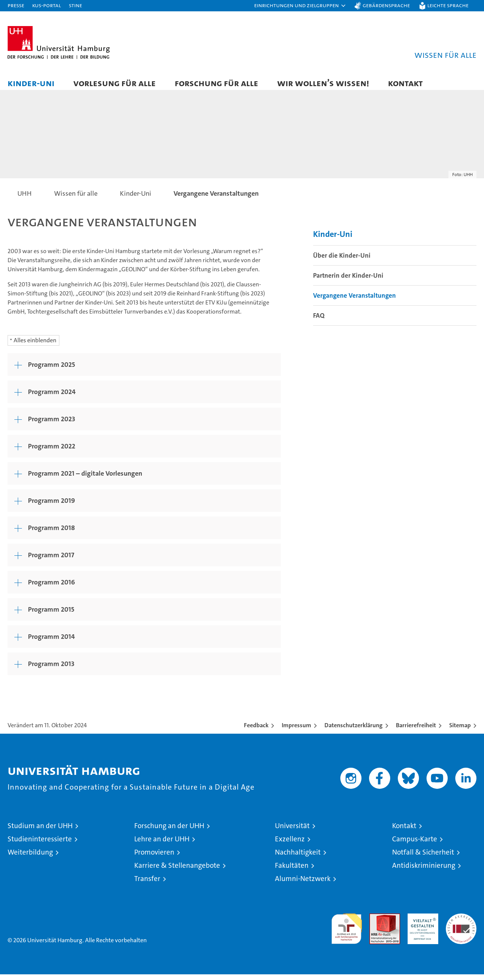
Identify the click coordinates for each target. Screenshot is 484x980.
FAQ (319, 322)
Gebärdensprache (386, 5)
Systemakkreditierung (461, 923)
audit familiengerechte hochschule (347, 931)
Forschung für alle (216, 83)
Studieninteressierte (40, 845)
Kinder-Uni (31, 83)
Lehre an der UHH (162, 845)
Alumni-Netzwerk (303, 884)
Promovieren (154, 858)
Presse (16, 5)
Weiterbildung (30, 858)
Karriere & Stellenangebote (177, 871)
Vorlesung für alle (115, 83)
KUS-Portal (47, 5)
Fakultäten (292, 871)
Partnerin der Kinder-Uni (348, 281)
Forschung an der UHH (169, 831)
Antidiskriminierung (424, 871)
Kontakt (405, 83)
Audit (377, 923)
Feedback (256, 731)
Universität (292, 831)
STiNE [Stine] (75, 5)
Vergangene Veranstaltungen (354, 301)
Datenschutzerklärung (354, 731)
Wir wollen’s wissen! (323, 83)
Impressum (296, 731)
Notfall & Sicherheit (423, 858)
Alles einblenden (35, 346)
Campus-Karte (415, 845)
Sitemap (460, 731)
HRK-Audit (421, 923)
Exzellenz (290, 845)
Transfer (147, 884)
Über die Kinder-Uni (342, 261)
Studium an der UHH (40, 831)
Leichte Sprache (448, 5)
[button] (300, 6)
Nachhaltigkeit (298, 858)
